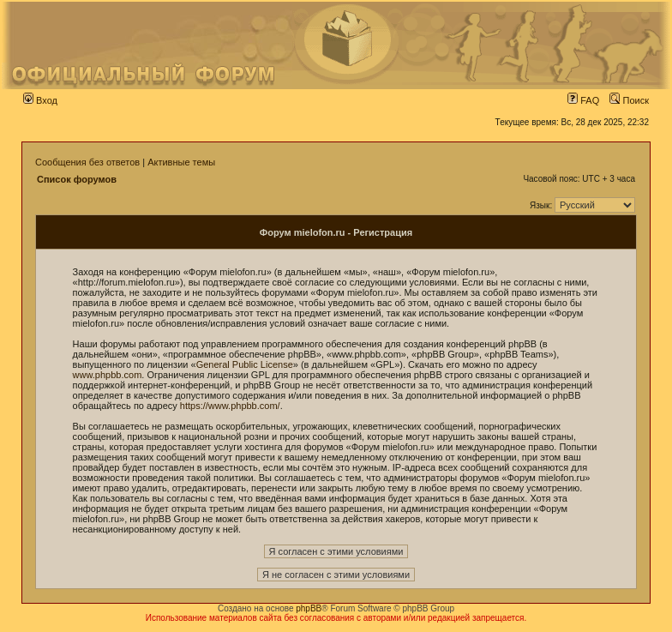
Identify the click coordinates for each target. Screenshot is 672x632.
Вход (40, 100)
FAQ (583, 100)
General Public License (245, 364)
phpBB (309, 608)
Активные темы (181, 162)
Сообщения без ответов (87, 162)
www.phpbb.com (108, 375)
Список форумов (77, 179)
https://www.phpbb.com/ (230, 406)
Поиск (629, 100)
